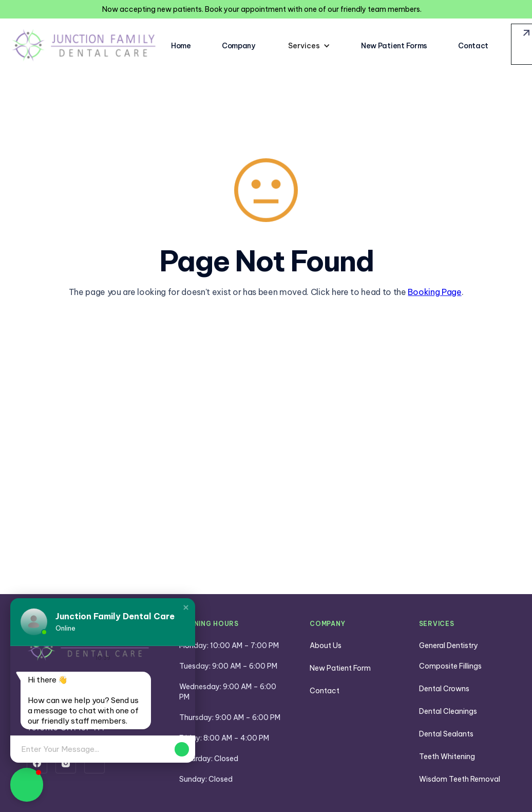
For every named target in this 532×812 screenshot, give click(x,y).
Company (239, 46)
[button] (309, 46)
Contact (473, 46)
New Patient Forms (394, 46)
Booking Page (434, 292)
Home (181, 46)
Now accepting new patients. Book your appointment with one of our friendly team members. (262, 9)
